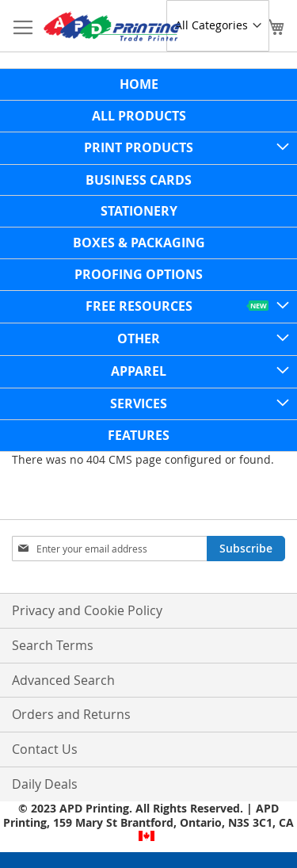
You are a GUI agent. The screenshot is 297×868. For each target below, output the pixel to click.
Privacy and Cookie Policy (87, 610)
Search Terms (53, 645)
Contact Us (45, 749)
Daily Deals (45, 784)
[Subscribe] (246, 549)
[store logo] (112, 26)
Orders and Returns (71, 714)
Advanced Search (63, 680)
